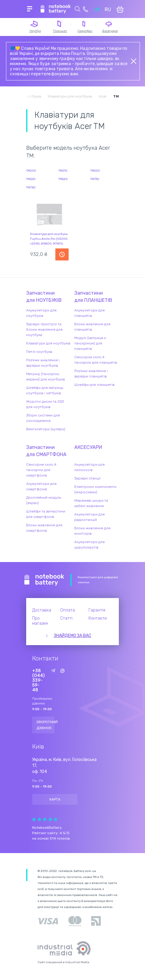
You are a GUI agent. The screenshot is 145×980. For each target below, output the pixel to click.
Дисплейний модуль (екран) (44, 500)
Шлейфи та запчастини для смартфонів (46, 514)
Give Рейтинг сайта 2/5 (39, 819)
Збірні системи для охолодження (43, 418)
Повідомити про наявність (62, 254)
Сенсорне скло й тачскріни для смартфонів (41, 470)
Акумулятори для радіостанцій (89, 517)
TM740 (31, 188)
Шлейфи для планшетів (94, 385)
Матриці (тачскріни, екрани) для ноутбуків (46, 377)
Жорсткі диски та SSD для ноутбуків (45, 404)
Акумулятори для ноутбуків (41, 313)
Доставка (42, 610)
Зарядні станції (87, 478)
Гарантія (97, 610)
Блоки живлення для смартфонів (44, 528)
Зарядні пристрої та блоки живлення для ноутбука (44, 329)
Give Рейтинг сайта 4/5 (50, 819)
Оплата (68, 610)
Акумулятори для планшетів (89, 313)
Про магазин (40, 621)
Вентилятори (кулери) (46, 429)
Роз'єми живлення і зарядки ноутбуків (43, 363)
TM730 (95, 179)
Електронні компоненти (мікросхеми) (95, 489)
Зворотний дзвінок (45, 725)
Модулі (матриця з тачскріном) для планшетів (90, 343)
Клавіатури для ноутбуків (48, 343)
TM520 (63, 179)
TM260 (31, 179)
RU (108, 9)
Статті (66, 618)
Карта (55, 799)
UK (97, 9)
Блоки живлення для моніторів (92, 531)
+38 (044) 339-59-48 (39, 681)
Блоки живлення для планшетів (92, 327)
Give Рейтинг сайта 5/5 (56, 819)
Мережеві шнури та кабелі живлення (91, 503)
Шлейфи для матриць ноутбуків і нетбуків (45, 390)
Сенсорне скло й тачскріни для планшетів (96, 360)
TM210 (63, 171)
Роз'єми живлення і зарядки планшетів (91, 374)
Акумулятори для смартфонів (41, 486)
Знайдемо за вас (72, 636)
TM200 (31, 171)
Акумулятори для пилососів (89, 467)
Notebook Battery (44, 580)
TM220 (95, 171)
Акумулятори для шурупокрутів (89, 545)
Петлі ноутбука (39, 352)
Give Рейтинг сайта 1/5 (34, 819)
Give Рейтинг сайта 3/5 (45, 819)
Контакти (98, 618)
